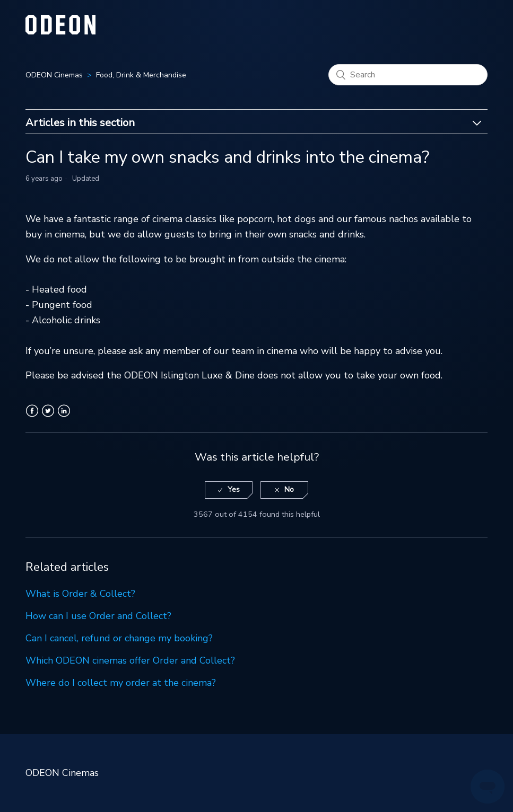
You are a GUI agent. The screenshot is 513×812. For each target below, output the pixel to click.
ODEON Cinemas (54, 75)
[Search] (408, 75)
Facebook (32, 417)
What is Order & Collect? (80, 594)
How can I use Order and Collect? (98, 616)
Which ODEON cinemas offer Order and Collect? (130, 660)
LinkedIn (64, 417)
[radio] (229, 490)
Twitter (48, 417)
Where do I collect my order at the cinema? (121, 683)
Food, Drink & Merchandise (141, 75)
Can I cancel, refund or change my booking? (119, 638)
